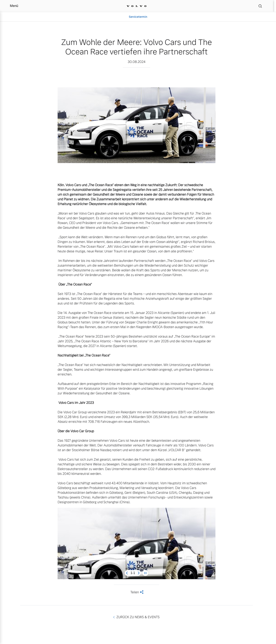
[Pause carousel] (145, 573)
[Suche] (260, 6)
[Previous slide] (127, 573)
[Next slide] (139, 573)
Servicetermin (138, 17)
